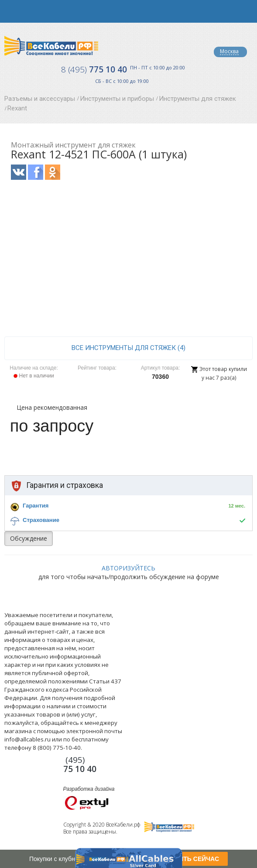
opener (11, 11)
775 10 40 (94, 69)
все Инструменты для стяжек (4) (128, 348)
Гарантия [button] (36, 506)
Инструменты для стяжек (197, 99)
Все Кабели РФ (51, 46)
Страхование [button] (41, 520)
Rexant (17, 108)
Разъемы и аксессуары (40, 99)
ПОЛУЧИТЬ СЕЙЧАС (188, 859)
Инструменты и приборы (117, 99)
